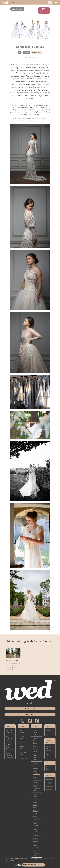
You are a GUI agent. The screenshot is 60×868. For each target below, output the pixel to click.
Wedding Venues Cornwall (35, 732)
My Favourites (44, 10)
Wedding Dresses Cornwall (35, 749)
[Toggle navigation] (56, 3)
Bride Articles (23, 742)
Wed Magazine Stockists (9, 738)
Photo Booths (37, 835)
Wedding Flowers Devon (35, 805)
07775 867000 (30, 708)
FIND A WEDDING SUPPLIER (33, 865)
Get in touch (30, 714)
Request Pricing (37, 53)
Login (48, 734)
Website (26, 53)
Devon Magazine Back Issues (9, 755)
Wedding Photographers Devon (37, 788)
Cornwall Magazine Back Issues (9, 747)
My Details (49, 730)
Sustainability (23, 758)
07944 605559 (31, 58)
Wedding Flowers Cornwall (35, 797)
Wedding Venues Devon (35, 741)
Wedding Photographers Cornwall (37, 780)
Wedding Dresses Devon (35, 757)
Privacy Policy (50, 783)
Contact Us (49, 779)
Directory (17, 9)
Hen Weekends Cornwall (36, 853)
